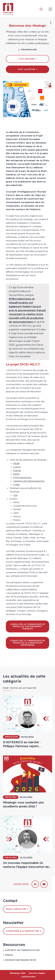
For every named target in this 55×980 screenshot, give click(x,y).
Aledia (16, 463)
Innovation (11, 737)
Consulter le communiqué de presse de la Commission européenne (27, 643)
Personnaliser (28, 50)
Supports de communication (22, 950)
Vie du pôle (11, 797)
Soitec (16, 474)
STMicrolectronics (22, 477)
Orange (17, 470)
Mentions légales (37, 973)
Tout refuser (27, 59)
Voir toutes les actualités (20, 688)
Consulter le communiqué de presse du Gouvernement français (27, 626)
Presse (9, 955)
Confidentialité (28, 977)
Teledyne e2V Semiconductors (29, 481)
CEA (15, 495)
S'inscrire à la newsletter (24, 931)
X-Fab (16, 485)
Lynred (17, 467)
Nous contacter (17, 909)
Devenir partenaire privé (21, 960)
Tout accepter (27, 69)
